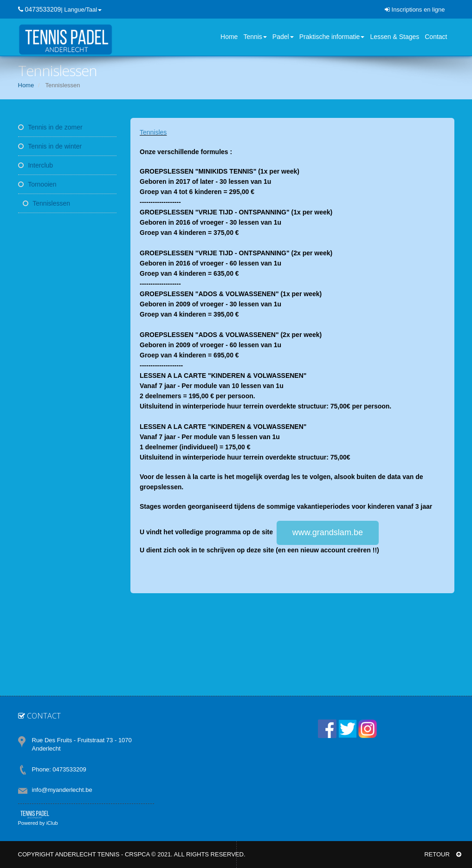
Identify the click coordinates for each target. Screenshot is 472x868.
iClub (52, 823)
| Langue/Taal (81, 10)
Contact (436, 37)
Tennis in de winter (50, 146)
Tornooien (37, 184)
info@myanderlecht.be (62, 790)
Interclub (36, 165)
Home (229, 37)
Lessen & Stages (394, 37)
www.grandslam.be (328, 532)
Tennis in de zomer (50, 127)
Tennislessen (47, 203)
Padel (283, 37)
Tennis (255, 37)
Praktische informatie (332, 37)
